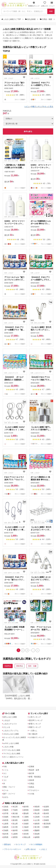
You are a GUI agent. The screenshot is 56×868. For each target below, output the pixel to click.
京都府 (26, 824)
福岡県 (37, 837)
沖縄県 (46, 827)
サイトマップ (20, 844)
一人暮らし (33, 731)
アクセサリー (34, 790)
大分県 (46, 817)
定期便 (32, 767)
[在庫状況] (29, 119)
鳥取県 (37, 807)
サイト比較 (9, 713)
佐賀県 (46, 807)
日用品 (32, 784)
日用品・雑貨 (46, 19)
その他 (32, 794)
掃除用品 (20, 666)
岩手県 (6, 813)
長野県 (15, 837)
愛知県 (26, 813)
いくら (6, 770)
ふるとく (43, 849)
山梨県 (15, 834)
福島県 (6, 827)
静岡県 (26, 810)
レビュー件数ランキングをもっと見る (39, 107)
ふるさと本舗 (8, 747)
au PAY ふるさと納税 (11, 743)
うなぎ (6, 777)
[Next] (33, 650)
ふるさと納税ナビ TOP (11, 19)
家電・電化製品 (35, 777)
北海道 (6, 807)
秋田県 (6, 820)
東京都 (15, 813)
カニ (5, 773)
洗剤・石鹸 (32, 666)
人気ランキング (35, 717)
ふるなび (7, 720)
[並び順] (29, 124)
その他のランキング (37, 737)
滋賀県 (26, 820)
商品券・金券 (34, 770)
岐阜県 (26, 807)
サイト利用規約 (36, 844)
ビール (6, 790)
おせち (6, 797)
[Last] (38, 650)
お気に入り (45, 4)
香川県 (37, 827)
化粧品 (32, 787)
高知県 (37, 834)
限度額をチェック (34, 4)
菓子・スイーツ (9, 794)
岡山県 (37, 813)
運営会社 (7, 844)
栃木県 (6, 834)
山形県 (6, 824)
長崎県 (46, 810)
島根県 (37, 810)
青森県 (6, 810)
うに (5, 780)
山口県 (37, 820)
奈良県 (26, 834)
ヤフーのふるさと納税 (12, 750)
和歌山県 (27, 837)
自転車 (32, 780)
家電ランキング (35, 724)
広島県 (37, 817)
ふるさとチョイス (10, 724)
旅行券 (32, 773)
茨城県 (6, 830)
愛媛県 (37, 830)
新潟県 (15, 820)
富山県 (15, 824)
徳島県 (37, 824)
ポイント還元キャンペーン (13, 757)
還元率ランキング (36, 720)
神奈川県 (16, 817)
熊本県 (46, 813)
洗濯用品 (8, 666)
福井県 (15, 830)
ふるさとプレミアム (11, 731)
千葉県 (15, 810)
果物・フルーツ (9, 787)
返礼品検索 (31, 19)
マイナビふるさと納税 (12, 754)
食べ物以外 (33, 734)
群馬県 (6, 837)
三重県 (26, 817)
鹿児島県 (47, 824)
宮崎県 (46, 820)
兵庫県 (26, 830)
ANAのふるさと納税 (11, 734)
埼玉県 (15, 807)
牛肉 (5, 767)
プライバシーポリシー (12, 849)
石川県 (15, 827)
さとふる (7, 727)
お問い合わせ (30, 849)
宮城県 (6, 817)
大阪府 (26, 827)
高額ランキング (35, 727)
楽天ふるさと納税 (10, 717)
